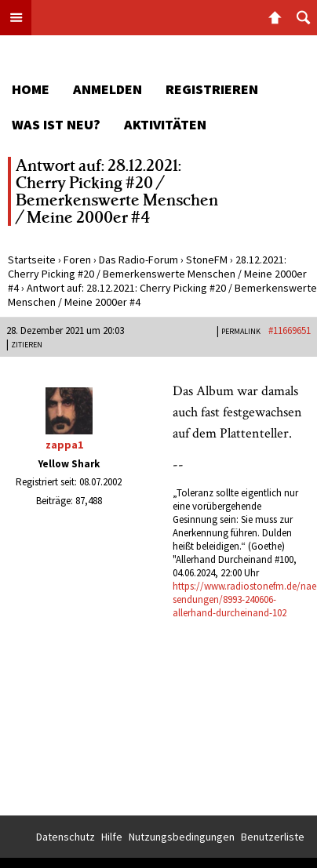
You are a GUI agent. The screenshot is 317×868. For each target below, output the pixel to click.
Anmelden (107, 89)
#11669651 (290, 330)
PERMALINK (241, 331)
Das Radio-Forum (138, 260)
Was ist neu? (56, 124)
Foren (77, 260)
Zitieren (27, 345)
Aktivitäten (165, 124)
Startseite (32, 260)
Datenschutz (66, 837)
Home (31, 89)
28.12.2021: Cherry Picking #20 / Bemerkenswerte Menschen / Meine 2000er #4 (157, 274)
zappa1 (64, 445)
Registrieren (212, 89)
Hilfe (112, 837)
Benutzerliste (273, 837)
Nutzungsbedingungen (182, 837)
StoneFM (207, 260)
